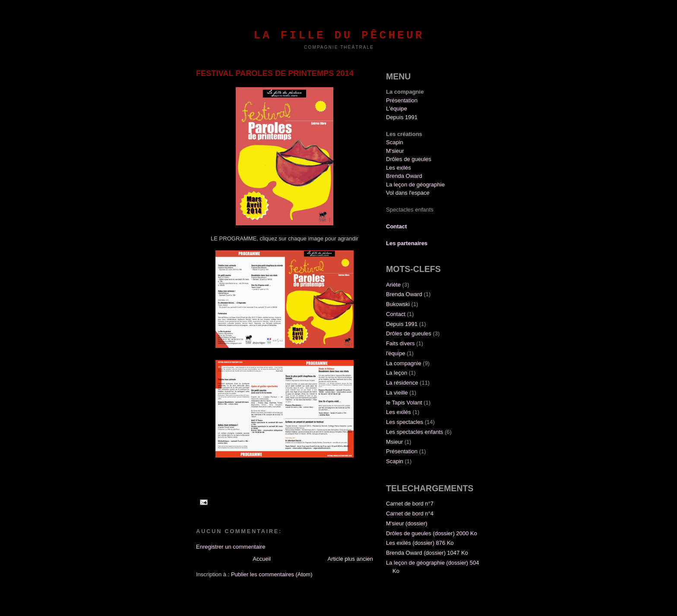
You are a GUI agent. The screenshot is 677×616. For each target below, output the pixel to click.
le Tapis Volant (404, 403)
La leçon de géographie (415, 185)
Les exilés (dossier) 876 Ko (420, 543)
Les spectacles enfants (414, 432)
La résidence (402, 383)
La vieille (397, 393)
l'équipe (395, 353)
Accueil (262, 559)
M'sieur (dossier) (407, 523)
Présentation (402, 100)
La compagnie (404, 363)
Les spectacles (405, 422)
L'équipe (397, 109)
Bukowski (398, 304)
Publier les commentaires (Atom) (272, 574)
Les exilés (399, 168)
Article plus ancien (351, 559)
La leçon (397, 373)
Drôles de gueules (409, 159)
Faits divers (400, 343)
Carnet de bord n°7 (410, 504)
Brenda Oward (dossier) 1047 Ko (427, 553)
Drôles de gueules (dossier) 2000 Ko (432, 533)
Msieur (394, 442)
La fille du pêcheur (339, 35)
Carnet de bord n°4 (410, 513)
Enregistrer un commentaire (231, 547)
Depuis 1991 (402, 117)
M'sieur (395, 151)
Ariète (393, 285)
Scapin (395, 142)
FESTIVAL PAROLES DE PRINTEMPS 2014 (275, 73)
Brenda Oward (404, 176)
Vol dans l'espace (408, 193)
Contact (396, 314)
